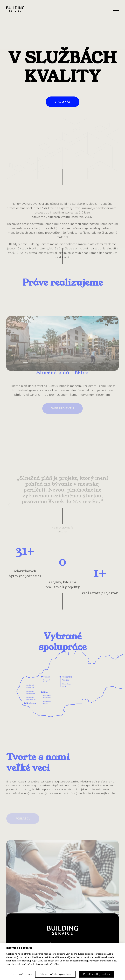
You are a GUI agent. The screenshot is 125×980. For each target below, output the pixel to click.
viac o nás (63, 102)
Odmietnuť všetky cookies (55, 974)
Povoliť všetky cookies (96, 974)
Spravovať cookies (21, 974)
